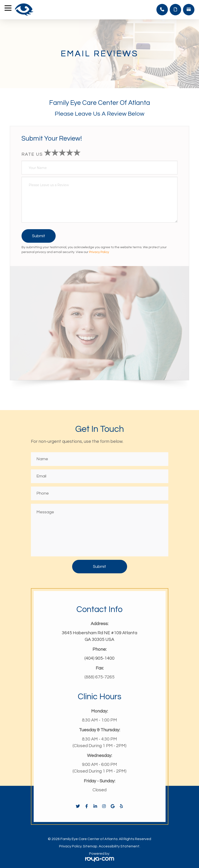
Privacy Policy (99, 252)
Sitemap (90, 846)
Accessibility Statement (119, 846)
